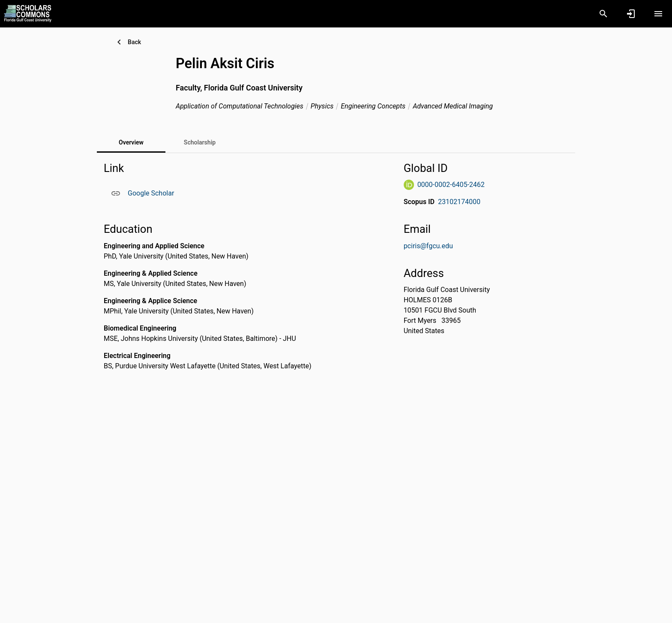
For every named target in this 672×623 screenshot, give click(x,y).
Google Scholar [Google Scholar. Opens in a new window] (151, 193)
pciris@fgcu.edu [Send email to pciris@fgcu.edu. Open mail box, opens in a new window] (428, 246)
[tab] (200, 142)
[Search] (603, 14)
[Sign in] (631, 14)
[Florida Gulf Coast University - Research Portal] (28, 13)
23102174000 (459, 202)
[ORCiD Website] (409, 185)
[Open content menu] (658, 14)
